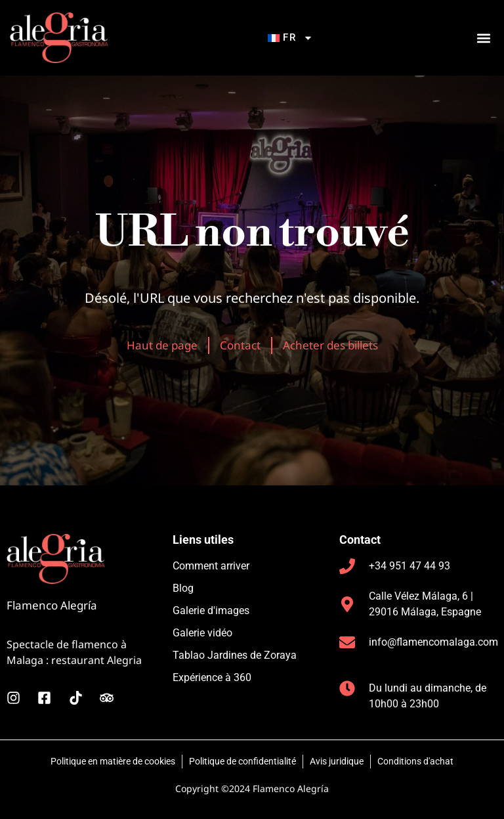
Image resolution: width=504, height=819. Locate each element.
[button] (483, 38)
